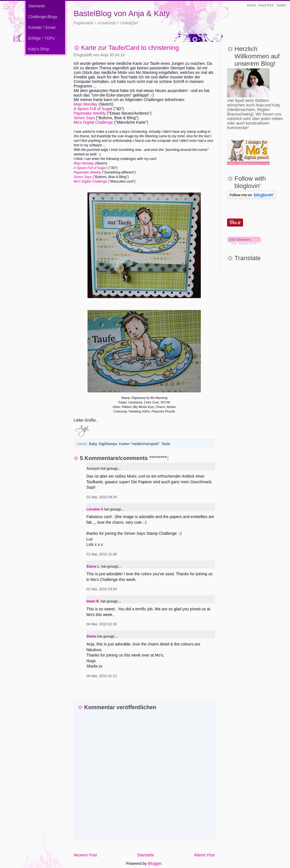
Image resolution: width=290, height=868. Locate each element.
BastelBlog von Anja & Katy (122, 13)
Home (251, 5)
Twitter (281, 5)
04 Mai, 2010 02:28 (102, 624)
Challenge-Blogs (43, 17)
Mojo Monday (86, 104)
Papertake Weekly (90, 113)
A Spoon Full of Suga (92, 109)
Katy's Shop (39, 49)
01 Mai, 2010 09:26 (102, 497)
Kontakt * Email (42, 27)
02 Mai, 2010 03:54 (102, 589)
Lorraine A (95, 509)
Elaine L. (93, 566)
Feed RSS (266, 5)
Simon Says (84, 118)
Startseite (37, 6)
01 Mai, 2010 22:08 (102, 554)
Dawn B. (93, 601)
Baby (93, 444)
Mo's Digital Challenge (93, 122)
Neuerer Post (85, 855)
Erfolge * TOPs (41, 38)
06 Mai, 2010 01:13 (102, 676)
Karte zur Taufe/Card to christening (130, 48)
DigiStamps (108, 444)
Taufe (166, 444)
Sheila (91, 636)
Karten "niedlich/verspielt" (139, 444)
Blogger (155, 863)
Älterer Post (204, 855)
